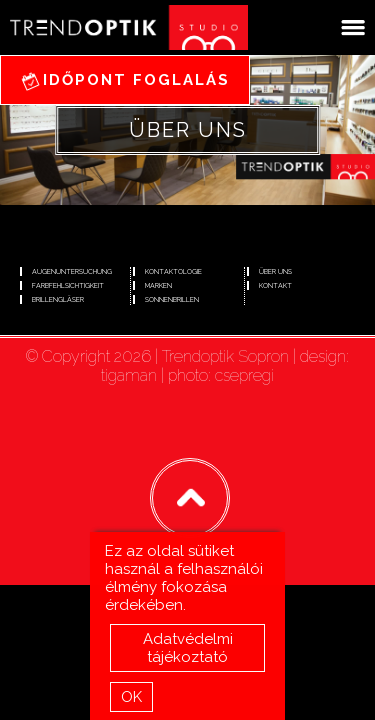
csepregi (244, 375)
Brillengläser (58, 299)
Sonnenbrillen (172, 299)
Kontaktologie (173, 271)
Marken (158, 285)
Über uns (275, 271)
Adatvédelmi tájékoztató (188, 650)
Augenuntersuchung (72, 271)
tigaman (129, 375)
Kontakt (275, 285)
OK (131, 699)
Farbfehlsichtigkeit (68, 285)
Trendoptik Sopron (225, 356)
